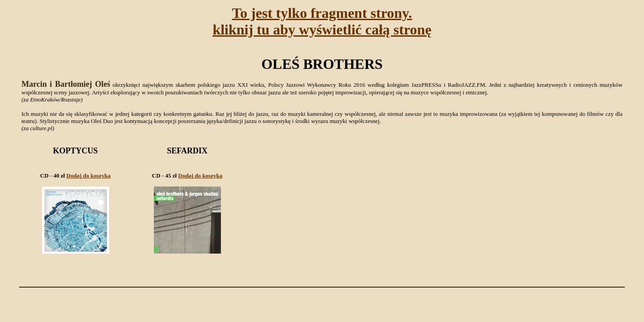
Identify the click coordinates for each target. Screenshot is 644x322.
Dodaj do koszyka (88, 176)
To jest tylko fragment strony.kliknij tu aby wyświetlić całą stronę (322, 21)
